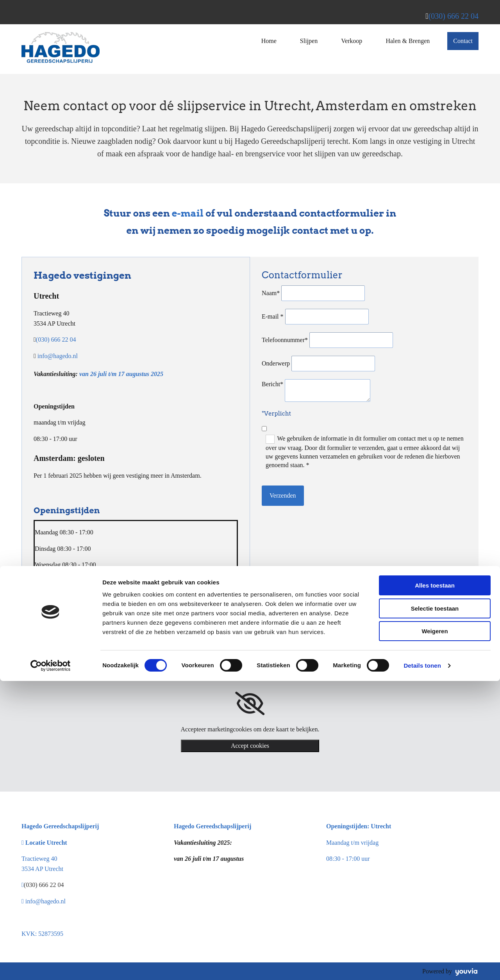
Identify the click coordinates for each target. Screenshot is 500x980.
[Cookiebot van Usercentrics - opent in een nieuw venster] (51, 965)
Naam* (271, 293)
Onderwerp (276, 363)
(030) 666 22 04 (454, 16)
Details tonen (422, 965)
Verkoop (352, 41)
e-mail (188, 213)
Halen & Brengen (408, 41)
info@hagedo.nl (58, 356)
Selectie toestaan (435, 907)
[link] (250, 704)
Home (269, 41)
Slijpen (309, 41)
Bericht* (272, 384)
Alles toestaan (435, 884)
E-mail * (273, 316)
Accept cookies (250, 746)
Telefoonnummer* (285, 340)
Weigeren (435, 930)
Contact (463, 41)
